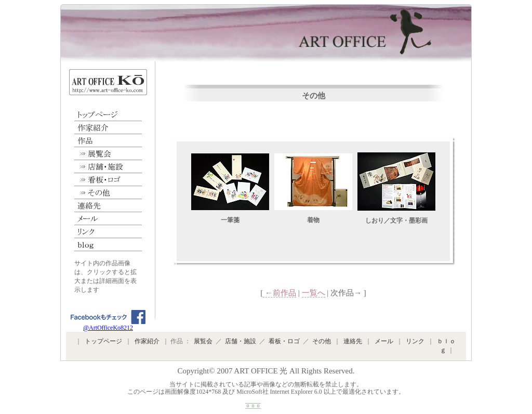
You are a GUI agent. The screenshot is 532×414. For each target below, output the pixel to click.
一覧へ (314, 293)
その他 (108, 193)
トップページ (108, 115)
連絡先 (108, 206)
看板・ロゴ (108, 180)
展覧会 (108, 154)
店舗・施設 (108, 167)
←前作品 (280, 293)
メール (108, 219)
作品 (108, 141)
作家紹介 (108, 128)
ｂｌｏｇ (108, 245)
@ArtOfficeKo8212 (108, 325)
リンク (108, 232)
